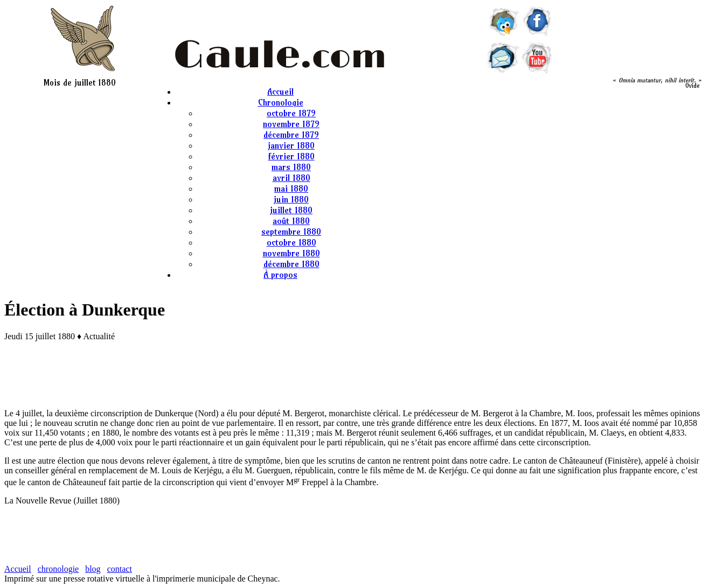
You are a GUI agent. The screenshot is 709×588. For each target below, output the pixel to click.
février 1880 (291, 156)
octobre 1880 (291, 242)
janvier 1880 (291, 145)
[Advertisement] (354, 374)
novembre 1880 (291, 253)
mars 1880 (291, 167)
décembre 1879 (291, 135)
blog (93, 569)
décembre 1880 (291, 264)
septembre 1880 (291, 232)
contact (120, 569)
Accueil (280, 92)
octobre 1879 (291, 113)
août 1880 (291, 221)
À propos (280, 275)
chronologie (58, 569)
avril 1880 (291, 178)
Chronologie (281, 102)
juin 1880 (291, 199)
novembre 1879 (291, 124)
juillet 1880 (291, 210)
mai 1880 (291, 188)
